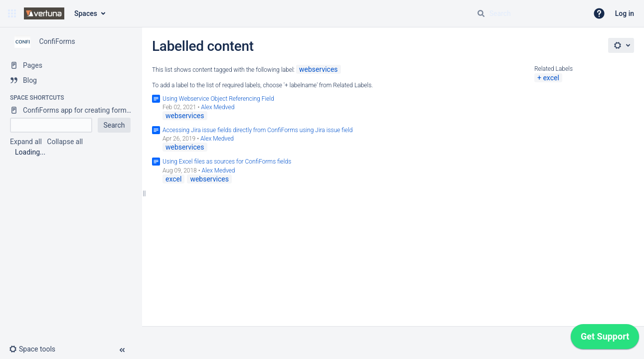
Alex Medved (218, 107)
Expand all (26, 142)
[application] (605, 339)
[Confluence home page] (44, 13)
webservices (319, 69)
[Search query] (528, 13)
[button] (12, 13)
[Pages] (71, 65)
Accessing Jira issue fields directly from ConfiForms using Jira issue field (257, 130)
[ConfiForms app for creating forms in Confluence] (71, 110)
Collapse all (65, 142)
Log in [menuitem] (625, 13)
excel (551, 78)
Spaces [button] (86, 13)
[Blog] (71, 80)
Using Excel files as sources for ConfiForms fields (227, 162)
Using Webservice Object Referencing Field (218, 99)
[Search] (481, 13)
